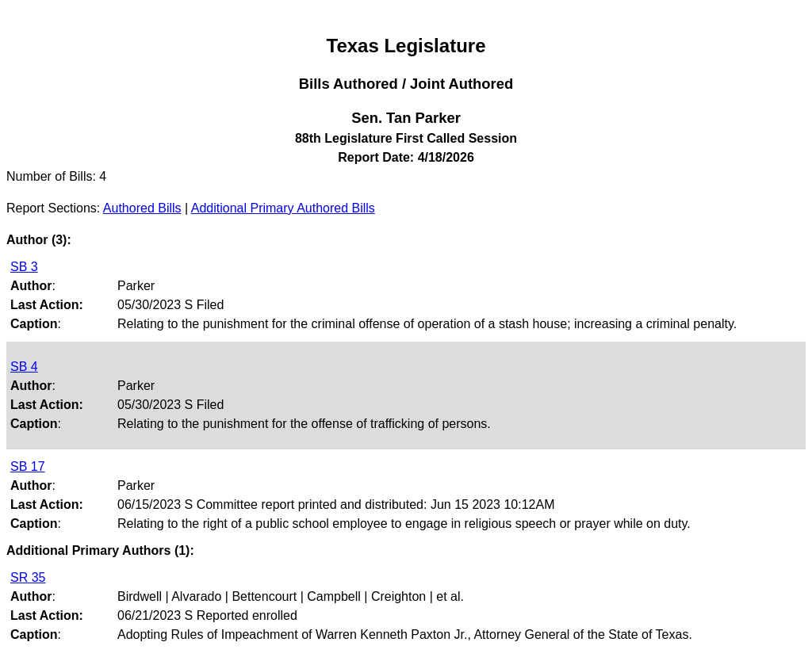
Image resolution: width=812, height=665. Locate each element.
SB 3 (24, 267)
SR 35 (28, 577)
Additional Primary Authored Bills (283, 208)
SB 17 (28, 466)
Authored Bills (142, 208)
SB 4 (24, 367)
